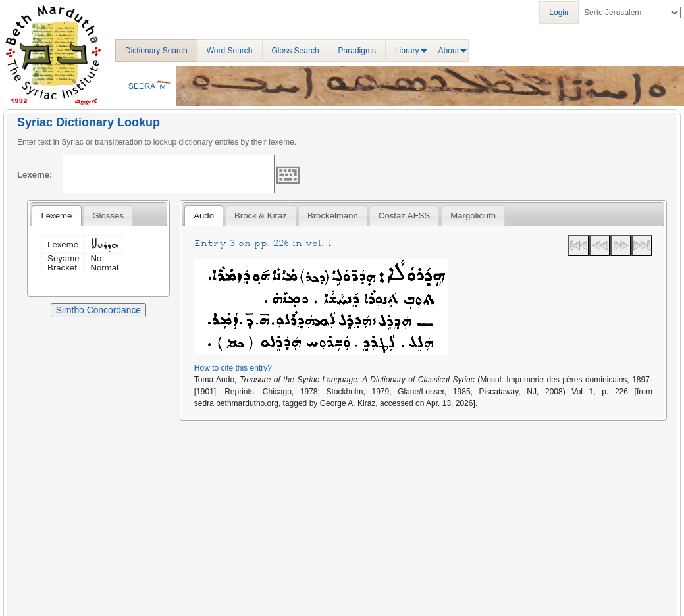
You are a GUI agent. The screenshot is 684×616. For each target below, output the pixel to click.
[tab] (56, 216)
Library (407, 51)
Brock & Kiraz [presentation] (261, 216)
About (449, 51)
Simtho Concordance (98, 310)
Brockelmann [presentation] (333, 216)
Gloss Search (296, 51)
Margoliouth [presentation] (473, 216)
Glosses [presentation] (108, 216)
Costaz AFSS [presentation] (404, 216)
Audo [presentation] (204, 216)
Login (559, 13)
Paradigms (357, 51)
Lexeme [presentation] (56, 216)
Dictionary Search (156, 51)
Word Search (230, 51)
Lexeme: (35, 175)
